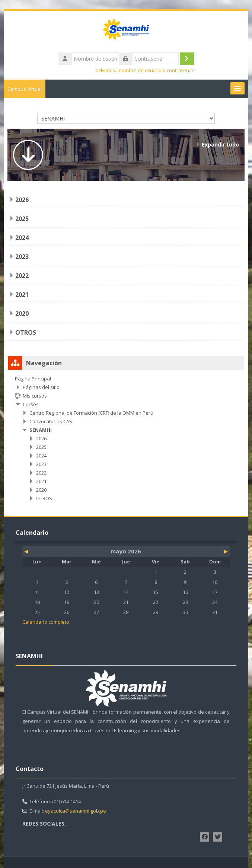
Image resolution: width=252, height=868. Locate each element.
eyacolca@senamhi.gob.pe (76, 811)
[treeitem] (126, 438)
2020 (22, 314)
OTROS (26, 332)
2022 (22, 276)
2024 (22, 238)
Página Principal (33, 379)
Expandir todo (220, 144)
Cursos (31, 404)
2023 (22, 257)
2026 (22, 200)
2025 (22, 219)
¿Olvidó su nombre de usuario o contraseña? (145, 70)
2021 (22, 295)
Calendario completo (46, 622)
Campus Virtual (25, 89)
